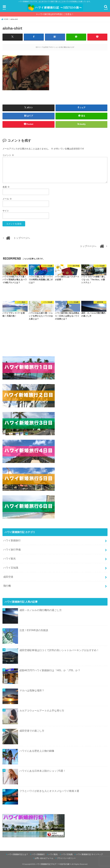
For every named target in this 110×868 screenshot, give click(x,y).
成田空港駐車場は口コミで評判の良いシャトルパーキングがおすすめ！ (59, 650)
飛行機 (7, 586)
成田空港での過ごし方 (32, 731)
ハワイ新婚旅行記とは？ (18, 854)
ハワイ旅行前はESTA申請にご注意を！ (56, 14)
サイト (6, 211)
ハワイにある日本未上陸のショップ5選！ (42, 771)
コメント (8, 155)
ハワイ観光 (9, 558)
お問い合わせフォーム (44, 858)
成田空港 (8, 577)
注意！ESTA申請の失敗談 (34, 630)
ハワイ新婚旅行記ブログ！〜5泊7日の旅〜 (53, 864)
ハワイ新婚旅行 (12, 540)
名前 (6, 187)
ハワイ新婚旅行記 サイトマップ (89, 854)
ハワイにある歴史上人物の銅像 (37, 751)
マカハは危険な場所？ (32, 690)
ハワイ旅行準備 (12, 549)
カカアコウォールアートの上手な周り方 (42, 710)
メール (7, 199)
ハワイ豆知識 (11, 567)
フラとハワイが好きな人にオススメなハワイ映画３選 (49, 791)
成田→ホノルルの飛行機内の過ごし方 (41, 610)
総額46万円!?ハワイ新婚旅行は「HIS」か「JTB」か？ (50, 670)
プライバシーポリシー (66, 858)
